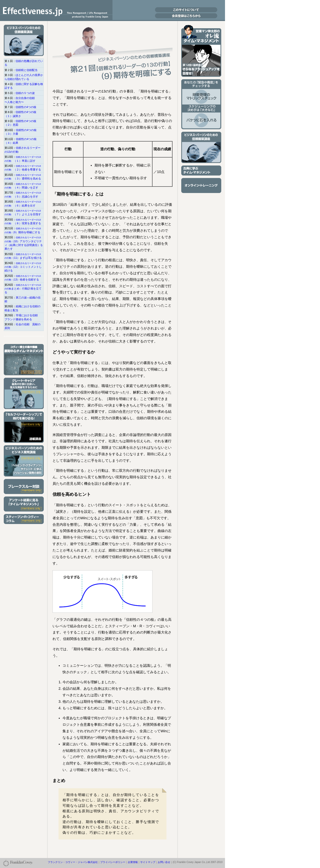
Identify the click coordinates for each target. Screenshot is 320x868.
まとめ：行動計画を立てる (23, 289)
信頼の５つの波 (25, 93)
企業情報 (133, 862)
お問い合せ (164, 862)
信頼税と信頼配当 (26, 70)
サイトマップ (148, 862)
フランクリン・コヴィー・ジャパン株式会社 (73, 862)
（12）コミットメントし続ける (23, 267)
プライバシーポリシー (113, 862)
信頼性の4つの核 (26, 107)
